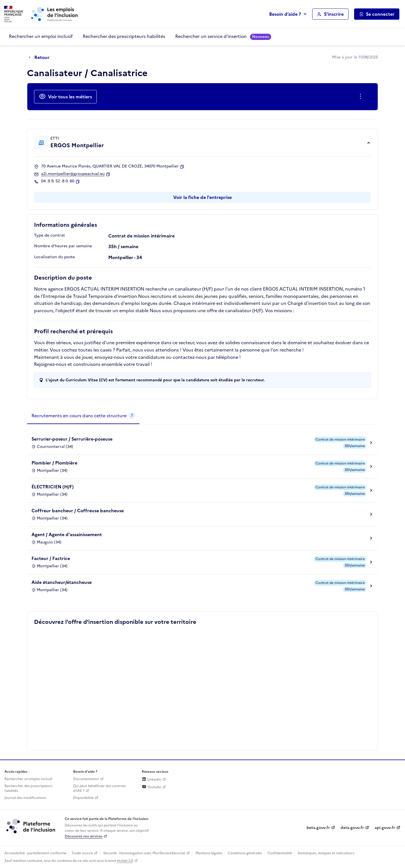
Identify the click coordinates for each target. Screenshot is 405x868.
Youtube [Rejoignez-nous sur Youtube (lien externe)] (151, 787)
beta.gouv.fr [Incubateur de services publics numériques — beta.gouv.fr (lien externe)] (318, 828)
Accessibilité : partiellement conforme (35, 853)
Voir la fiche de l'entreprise (202, 197)
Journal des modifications (25, 798)
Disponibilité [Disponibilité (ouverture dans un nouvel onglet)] (83, 798)
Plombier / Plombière (54, 463)
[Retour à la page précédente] (41, 58)
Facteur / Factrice (51, 558)
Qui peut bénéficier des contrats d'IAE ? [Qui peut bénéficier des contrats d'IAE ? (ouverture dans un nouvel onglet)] (99, 788)
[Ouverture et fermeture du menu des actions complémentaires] (362, 97)
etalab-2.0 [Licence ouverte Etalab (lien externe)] (125, 861)
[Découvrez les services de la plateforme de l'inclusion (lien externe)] (31, 826)
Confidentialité (280, 853)
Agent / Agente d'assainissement (67, 534)
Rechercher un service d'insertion (223, 36)
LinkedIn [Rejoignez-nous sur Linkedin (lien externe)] (151, 779)
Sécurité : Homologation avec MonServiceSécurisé (144, 853)
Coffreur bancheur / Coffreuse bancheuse (78, 511)
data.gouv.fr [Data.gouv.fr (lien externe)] (352, 828)
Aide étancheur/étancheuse (62, 582)
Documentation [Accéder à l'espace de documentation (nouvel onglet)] (86, 779)
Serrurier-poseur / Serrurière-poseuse (72, 439)
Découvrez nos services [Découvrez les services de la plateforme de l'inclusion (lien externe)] (84, 836)
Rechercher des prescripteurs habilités (124, 36)
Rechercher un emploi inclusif (41, 36)
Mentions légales (209, 853)
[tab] (83, 416)
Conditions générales (245, 853)
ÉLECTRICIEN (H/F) (53, 487)
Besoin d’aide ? (285, 14)
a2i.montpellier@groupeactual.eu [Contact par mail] (73, 174)
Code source (82, 853)
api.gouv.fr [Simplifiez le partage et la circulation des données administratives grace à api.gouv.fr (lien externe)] (385, 828)
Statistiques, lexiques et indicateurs (326, 853)
